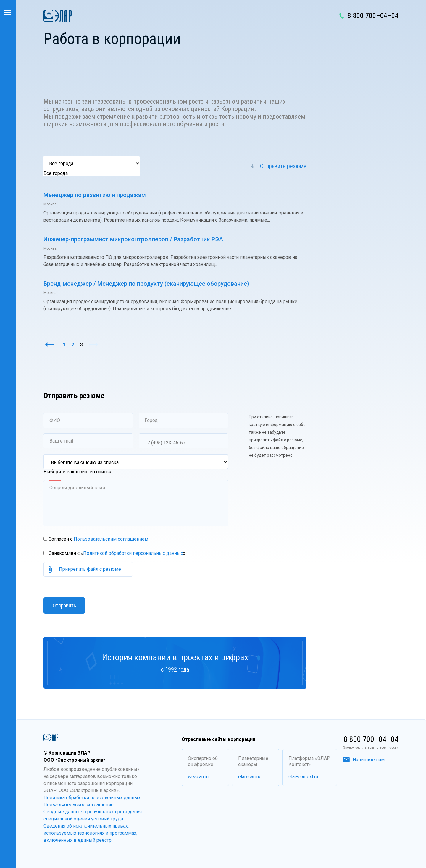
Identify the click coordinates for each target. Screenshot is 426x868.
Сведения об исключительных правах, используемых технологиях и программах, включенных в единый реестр (90, 833)
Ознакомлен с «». (117, 553)
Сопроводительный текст (78, 488)
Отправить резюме (283, 166)
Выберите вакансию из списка (77, 472)
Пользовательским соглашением (111, 539)
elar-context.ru (303, 777)
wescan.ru (198, 777)
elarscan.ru (249, 777)
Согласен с (98, 539)
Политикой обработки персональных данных (133, 553)
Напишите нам (364, 760)
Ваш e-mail (61, 441)
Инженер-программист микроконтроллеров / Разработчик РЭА (133, 239)
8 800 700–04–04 (373, 16)
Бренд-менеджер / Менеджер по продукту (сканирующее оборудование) (146, 284)
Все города (56, 173)
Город (151, 420)
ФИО (55, 420)
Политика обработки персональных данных (92, 798)
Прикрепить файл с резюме (90, 569)
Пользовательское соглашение (79, 805)
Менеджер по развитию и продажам (95, 195)
